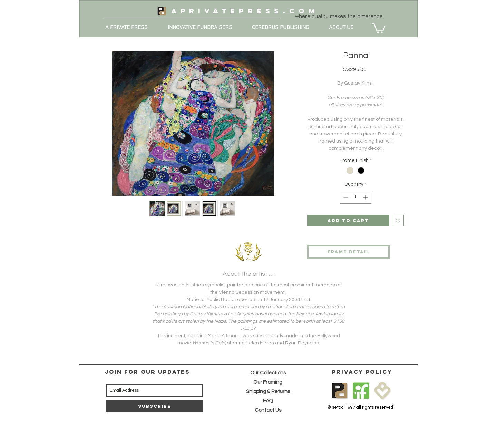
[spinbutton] (355, 197)
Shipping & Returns (268, 392)
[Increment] (366, 197)
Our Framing (268, 382)
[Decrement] (345, 197)
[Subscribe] (154, 406)
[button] (379, 28)
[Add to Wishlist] (398, 221)
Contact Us (268, 410)
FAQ (268, 401)
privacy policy (362, 372)
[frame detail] (348, 252)
